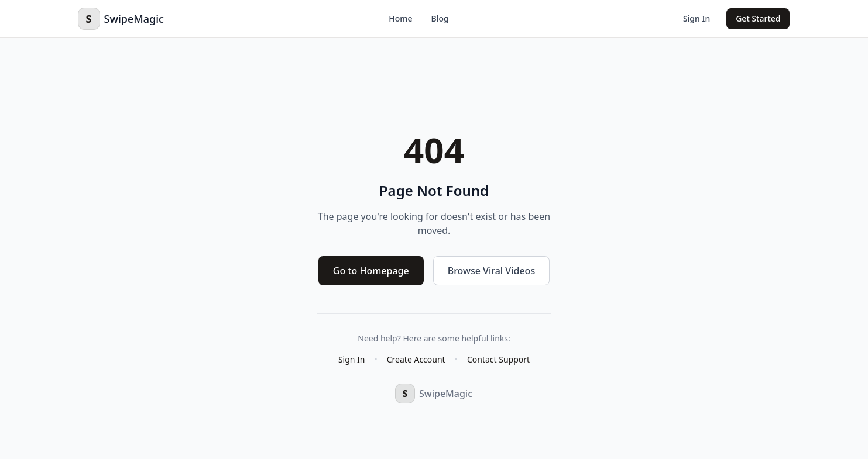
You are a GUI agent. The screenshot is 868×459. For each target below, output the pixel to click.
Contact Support (498, 359)
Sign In (697, 18)
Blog (440, 18)
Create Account (416, 359)
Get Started (758, 18)
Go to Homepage (371, 271)
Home (400, 18)
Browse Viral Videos (491, 271)
